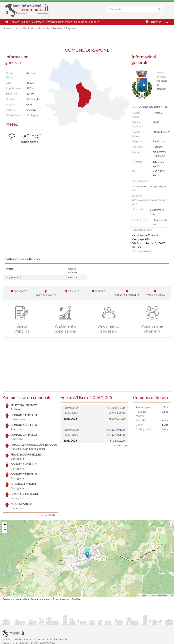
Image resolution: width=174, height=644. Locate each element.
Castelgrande (144, 429)
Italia (17, 28)
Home (6, 28)
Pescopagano (144, 407)
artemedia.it (63, 613)
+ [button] (5, 499)
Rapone (71, 28)
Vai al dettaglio (48, 489)
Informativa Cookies (70, 622)
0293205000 (144, 251)
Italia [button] (14, 22)
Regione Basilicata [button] (31, 22)
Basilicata (29, 28)
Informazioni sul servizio (17, 622)
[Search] (132, 9)
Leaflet (143, 570)
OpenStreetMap (156, 570)
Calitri (139, 424)
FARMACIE (20, 291)
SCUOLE (100, 291)
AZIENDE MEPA (155, 295)
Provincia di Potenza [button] (58, 22)
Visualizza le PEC (157, 212)
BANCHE (73, 291)
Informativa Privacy (44, 622)
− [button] (5, 505)
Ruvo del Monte (141, 414)
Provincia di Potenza (50, 28)
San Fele (140, 420)
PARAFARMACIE (46, 295)
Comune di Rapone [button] (86, 22)
